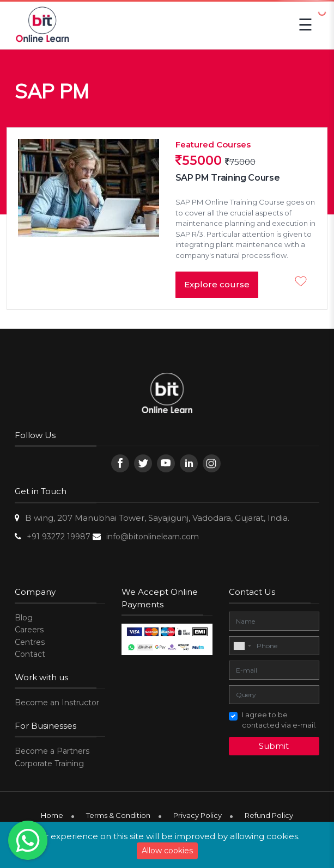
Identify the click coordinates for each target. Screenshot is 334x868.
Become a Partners (52, 751)
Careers (29, 630)
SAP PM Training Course (228, 178)
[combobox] (242, 646)
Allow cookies (167, 851)
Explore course (217, 284)
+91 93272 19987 (59, 537)
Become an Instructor (57, 703)
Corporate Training (49, 764)
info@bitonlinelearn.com (153, 537)
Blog (24, 618)
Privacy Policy (198, 815)
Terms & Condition (118, 815)
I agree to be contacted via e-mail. (279, 720)
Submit (274, 746)
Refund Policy (269, 815)
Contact (30, 654)
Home (52, 815)
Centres (30, 642)
